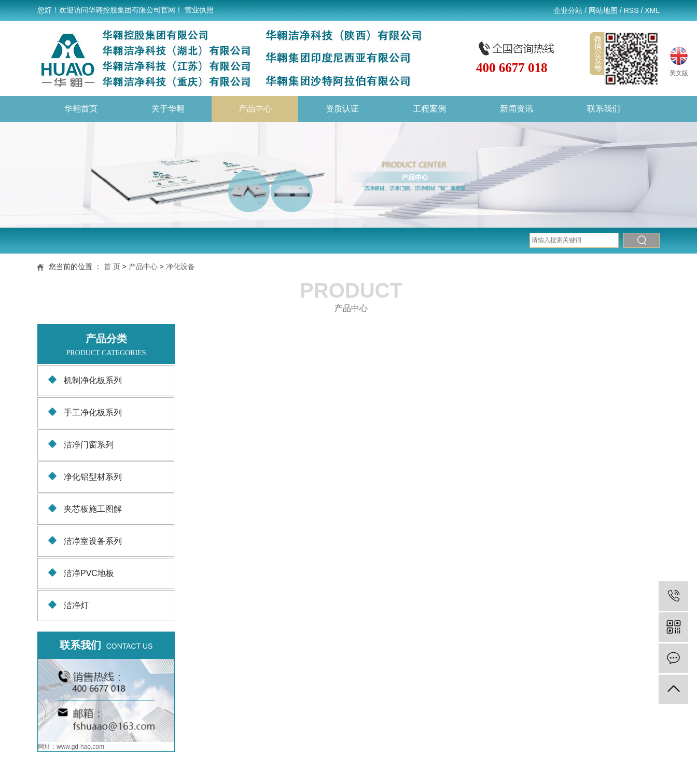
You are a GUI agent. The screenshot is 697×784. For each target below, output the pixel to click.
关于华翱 (168, 109)
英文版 (679, 60)
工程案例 (429, 109)
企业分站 (568, 10)
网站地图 (603, 10)
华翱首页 (81, 109)
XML (652, 10)
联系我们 (604, 109)
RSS (631, 10)
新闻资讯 (517, 109)
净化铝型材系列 (93, 477)
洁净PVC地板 (89, 573)
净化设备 (180, 267)
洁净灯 (76, 605)
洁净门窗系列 (89, 445)
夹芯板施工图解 (93, 509)
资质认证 (342, 109)
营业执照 (199, 10)
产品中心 (255, 109)
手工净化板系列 (93, 412)
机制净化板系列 (93, 380)
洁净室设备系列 (93, 541)
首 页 (112, 267)
